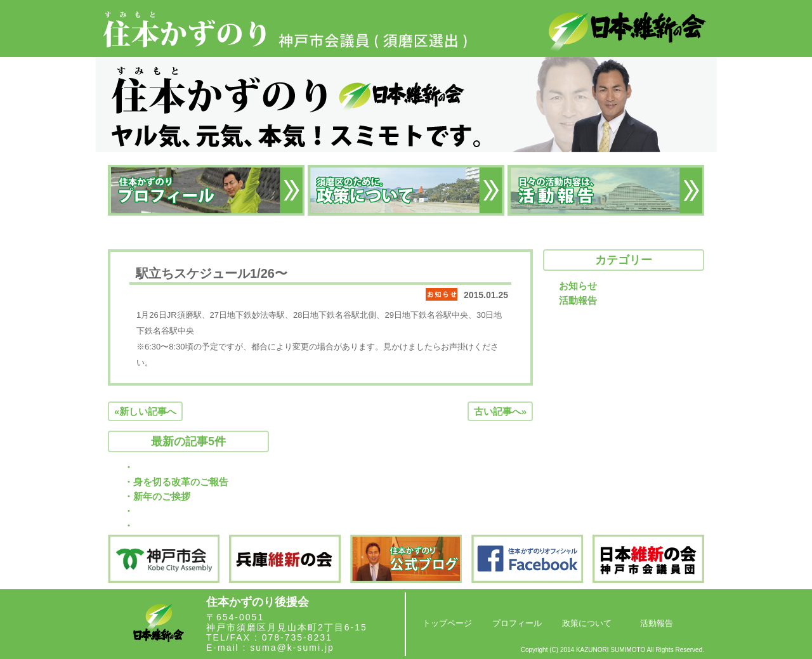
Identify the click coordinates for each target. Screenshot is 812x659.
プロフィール (517, 623)
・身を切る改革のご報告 (176, 482)
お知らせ (578, 286)
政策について (587, 623)
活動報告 (578, 300)
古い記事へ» (500, 411)
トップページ (447, 623)
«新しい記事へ (145, 411)
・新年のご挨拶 (157, 496)
